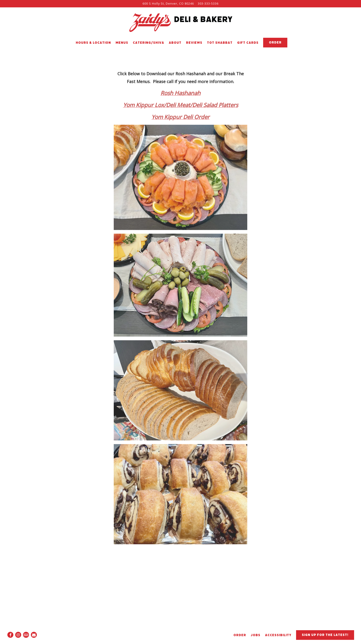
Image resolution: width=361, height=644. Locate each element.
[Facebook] (10, 635)
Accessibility (278, 635)
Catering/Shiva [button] (148, 43)
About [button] (175, 43)
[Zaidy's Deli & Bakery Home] (180, 23)
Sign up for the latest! (325, 635)
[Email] (34, 635)
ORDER (240, 635)
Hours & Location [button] (93, 43)
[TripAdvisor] (26, 635)
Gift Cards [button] (248, 43)
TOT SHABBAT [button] (220, 43)
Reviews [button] (194, 43)
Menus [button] (122, 43)
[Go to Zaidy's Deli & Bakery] (168, 4)
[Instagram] (18, 635)
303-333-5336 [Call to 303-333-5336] (208, 3)
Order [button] (275, 42)
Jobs (256, 635)
